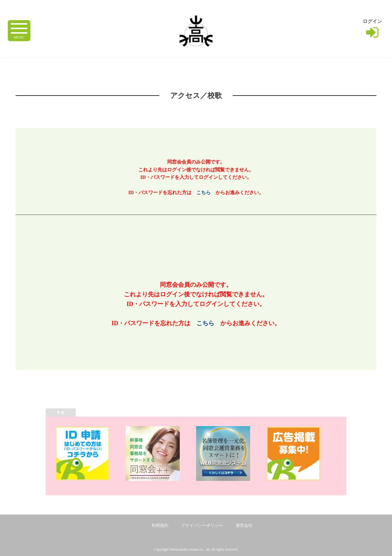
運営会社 (244, 525)
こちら (204, 192)
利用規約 (160, 525)
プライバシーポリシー (202, 525)
